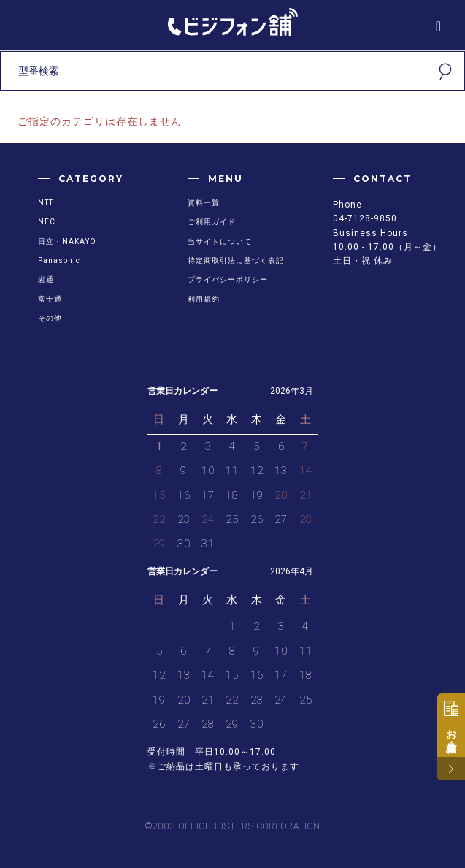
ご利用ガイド (212, 222)
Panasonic (59, 260)
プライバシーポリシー (228, 279)
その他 (50, 318)
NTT (46, 203)
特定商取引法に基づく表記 (236, 260)
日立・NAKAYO (67, 241)
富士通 (50, 299)
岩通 (46, 279)
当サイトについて (220, 241)
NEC (47, 222)
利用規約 (204, 299)
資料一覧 (204, 203)
